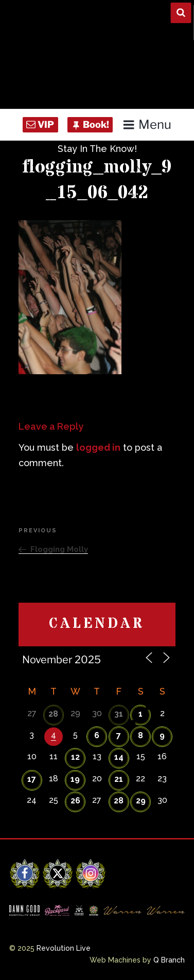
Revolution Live (64, 948)
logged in (98, 447)
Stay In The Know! (97, 149)
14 (119, 757)
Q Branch (169, 960)
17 (32, 779)
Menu (147, 124)
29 (141, 801)
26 (75, 801)
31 (119, 714)
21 (119, 779)
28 (53, 714)
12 (75, 757)
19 (75, 779)
